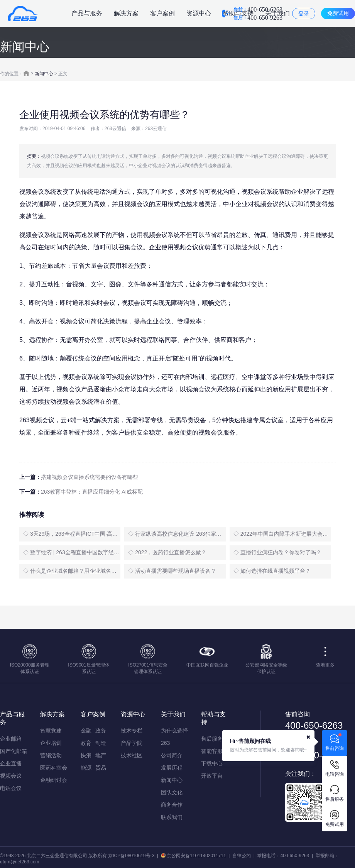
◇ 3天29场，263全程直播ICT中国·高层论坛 (72, 534)
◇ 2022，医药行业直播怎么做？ (167, 552)
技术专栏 (132, 731)
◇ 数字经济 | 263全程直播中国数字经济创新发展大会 (72, 552)
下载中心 (212, 763)
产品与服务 (87, 13)
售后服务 (212, 739)
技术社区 (132, 755)
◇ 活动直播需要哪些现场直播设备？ (172, 571)
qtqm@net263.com (20, 862)
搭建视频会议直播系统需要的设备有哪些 (90, 477)
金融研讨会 (54, 780)
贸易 (101, 768)
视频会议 (11, 776)
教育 (86, 743)
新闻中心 (44, 74)
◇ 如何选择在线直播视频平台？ (272, 571)
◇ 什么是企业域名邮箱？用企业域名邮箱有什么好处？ (72, 571)
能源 (86, 768)
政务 (101, 731)
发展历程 (172, 768)
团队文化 (172, 792)
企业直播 (11, 763)
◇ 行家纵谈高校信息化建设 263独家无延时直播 (177, 534)
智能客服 (212, 751)
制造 (101, 743)
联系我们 (172, 817)
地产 (101, 755)
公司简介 (172, 755)
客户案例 (162, 13)
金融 (86, 731)
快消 (86, 755)
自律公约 (242, 856)
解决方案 (126, 13)
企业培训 (51, 743)
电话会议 (11, 788)
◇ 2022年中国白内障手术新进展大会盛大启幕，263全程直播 (282, 534)
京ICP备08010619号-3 (131, 856)
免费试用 (338, 13)
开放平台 (212, 776)
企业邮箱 (11, 739)
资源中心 (199, 13)
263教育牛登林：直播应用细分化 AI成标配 (92, 492)
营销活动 (51, 755)
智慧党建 (51, 731)
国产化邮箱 (14, 751)
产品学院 (132, 743)
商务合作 (172, 805)
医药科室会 (54, 768)
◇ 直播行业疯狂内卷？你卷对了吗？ (277, 552)
